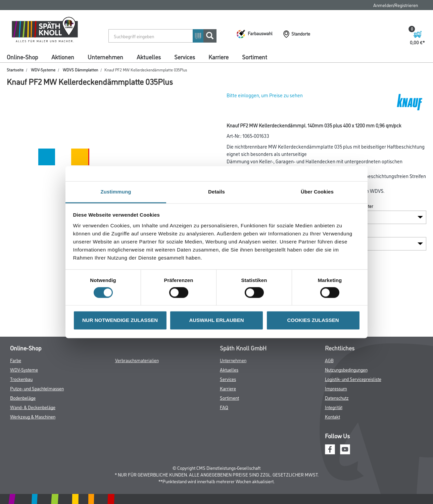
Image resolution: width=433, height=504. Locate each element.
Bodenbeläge (23, 398)
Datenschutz (337, 398)
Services (185, 57)
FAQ (224, 407)
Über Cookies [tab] (317, 192)
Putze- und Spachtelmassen (37, 388)
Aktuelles (149, 57)
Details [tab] (216, 192)
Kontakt (332, 416)
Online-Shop (22, 57)
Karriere (219, 57)
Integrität (334, 407)
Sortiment (255, 57)
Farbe (16, 360)
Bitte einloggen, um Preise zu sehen (265, 95)
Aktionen (63, 57)
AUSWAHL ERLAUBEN (216, 320)
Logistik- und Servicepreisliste (353, 379)
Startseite (15, 70)
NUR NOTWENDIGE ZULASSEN (120, 320)
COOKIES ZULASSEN (313, 320)
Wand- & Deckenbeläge (33, 407)
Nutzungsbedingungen (346, 369)
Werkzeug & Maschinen (33, 416)
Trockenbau (21, 379)
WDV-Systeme (43, 70)
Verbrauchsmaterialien (137, 360)
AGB (329, 360)
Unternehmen (105, 57)
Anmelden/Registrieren (396, 5)
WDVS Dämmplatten (80, 70)
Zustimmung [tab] (116, 192)
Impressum (336, 388)
